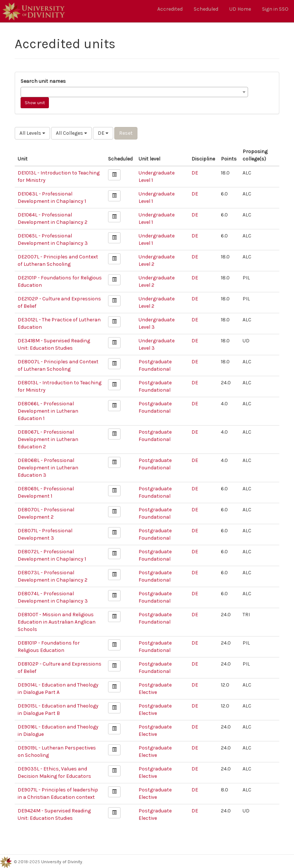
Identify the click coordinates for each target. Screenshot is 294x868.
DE (103, 133)
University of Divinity (62, 862)
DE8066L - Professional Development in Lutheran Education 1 (48, 411)
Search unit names (43, 81)
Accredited (170, 9)
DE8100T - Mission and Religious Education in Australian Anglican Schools (57, 622)
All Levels (32, 133)
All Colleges (71, 133)
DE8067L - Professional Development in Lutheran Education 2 (48, 439)
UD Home (240, 9)
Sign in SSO (275, 9)
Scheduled (206, 9)
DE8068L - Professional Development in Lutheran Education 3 (48, 468)
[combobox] (134, 92)
